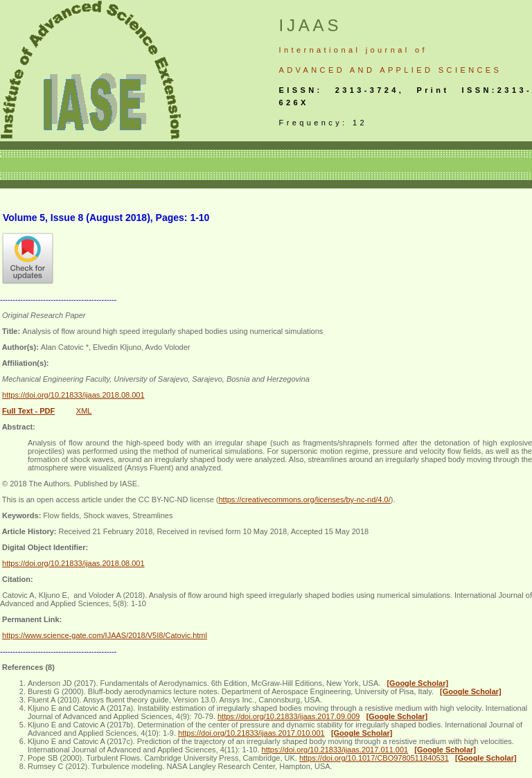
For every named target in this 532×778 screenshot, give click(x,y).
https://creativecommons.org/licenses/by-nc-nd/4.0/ (304, 499)
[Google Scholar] (417, 683)
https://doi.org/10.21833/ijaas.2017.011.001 (335, 750)
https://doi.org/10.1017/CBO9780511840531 (374, 758)
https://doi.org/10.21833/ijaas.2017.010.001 (251, 733)
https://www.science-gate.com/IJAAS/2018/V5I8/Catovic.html (105, 635)
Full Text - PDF (28, 411)
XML (84, 411)
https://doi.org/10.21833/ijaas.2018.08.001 (73, 395)
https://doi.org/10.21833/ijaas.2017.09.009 (289, 716)
